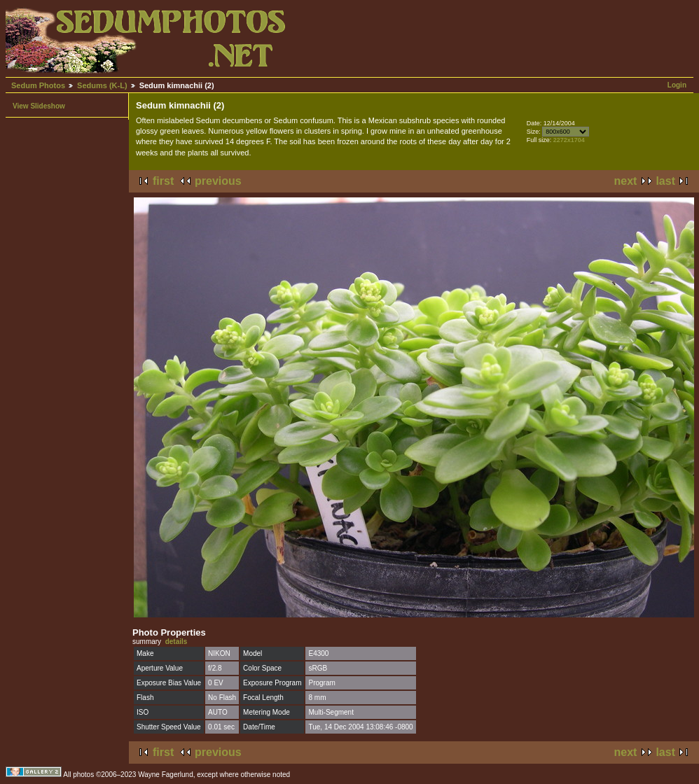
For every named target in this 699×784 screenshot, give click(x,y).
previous (218, 181)
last (665, 181)
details (177, 642)
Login (677, 85)
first (163, 181)
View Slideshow (39, 106)
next (626, 181)
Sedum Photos (38, 85)
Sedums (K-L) (102, 85)
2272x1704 (569, 140)
